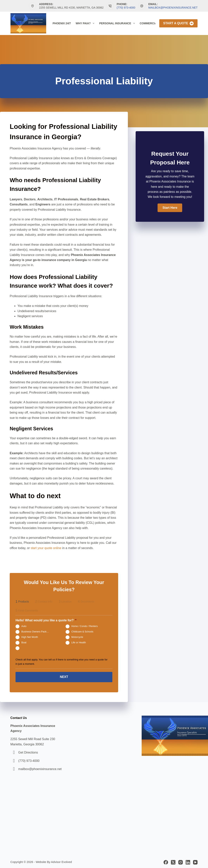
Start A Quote (178, 23)
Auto (24, 626)
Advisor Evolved (62, 861)
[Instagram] (181, 861)
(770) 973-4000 (126, 8)
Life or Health (79, 643)
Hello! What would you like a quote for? (46, 620)
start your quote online (46, 548)
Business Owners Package (36, 632)
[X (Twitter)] (173, 861)
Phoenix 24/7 (62, 23)
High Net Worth (30, 637)
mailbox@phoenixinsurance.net (173, 8)
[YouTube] (195, 861)
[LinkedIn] (188, 861)
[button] (170, 208)
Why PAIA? (86, 23)
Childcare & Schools (82, 632)
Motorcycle (77, 637)
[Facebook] (166, 861)
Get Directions (28, 751)
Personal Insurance (118, 23)
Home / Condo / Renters (85, 626)
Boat (24, 643)
